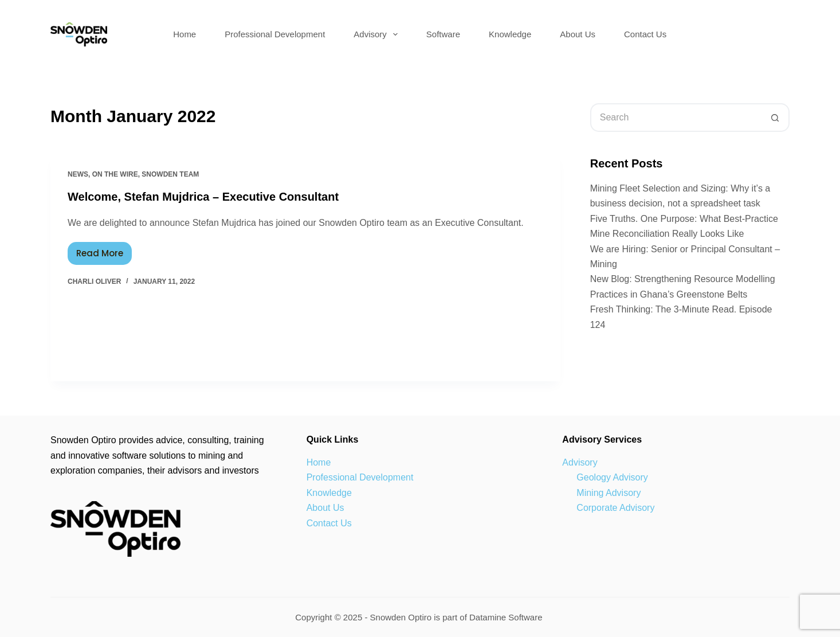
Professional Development (275, 34)
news (78, 174)
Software (443, 34)
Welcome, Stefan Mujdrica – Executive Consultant (203, 197)
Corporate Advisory (615, 508)
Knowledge (510, 34)
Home (185, 34)
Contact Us (645, 34)
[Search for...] (676, 118)
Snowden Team (170, 174)
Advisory (378, 34)
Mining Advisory (609, 493)
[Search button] (775, 118)
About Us (578, 34)
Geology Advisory (612, 477)
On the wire (115, 174)
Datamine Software (507, 617)
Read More (104, 251)
